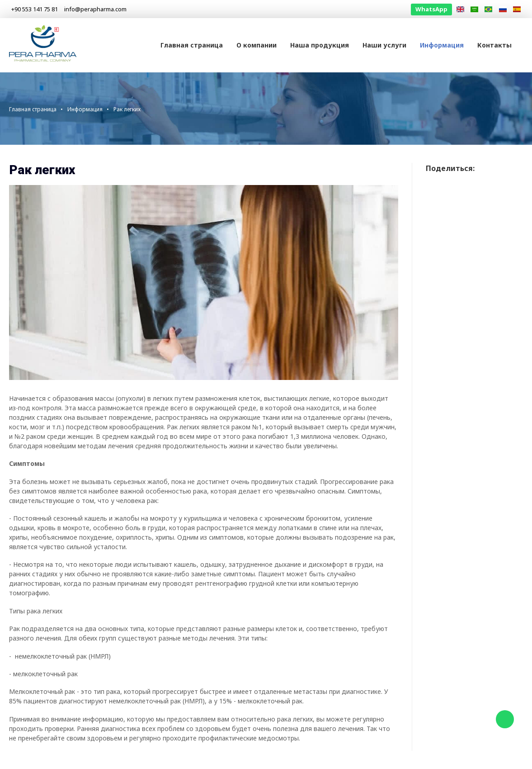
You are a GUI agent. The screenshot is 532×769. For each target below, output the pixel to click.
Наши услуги (384, 45)
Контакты (494, 45)
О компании (257, 45)
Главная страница (192, 45)
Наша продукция (320, 45)
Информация (442, 45)
